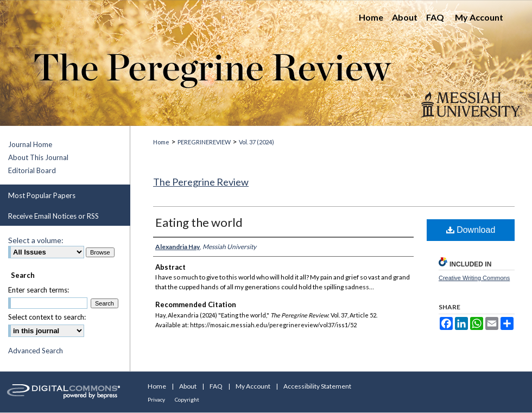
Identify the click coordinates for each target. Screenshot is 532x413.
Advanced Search (36, 351)
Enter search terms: (39, 290)
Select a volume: (36, 240)
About (188, 386)
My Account (253, 386)
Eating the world (199, 222)
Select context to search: (47, 317)
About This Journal (38, 157)
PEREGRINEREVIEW (204, 142)
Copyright (187, 399)
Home (161, 142)
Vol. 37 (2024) (256, 142)
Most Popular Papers (42, 195)
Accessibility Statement (317, 386)
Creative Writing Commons (474, 278)
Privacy (156, 399)
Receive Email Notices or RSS (53, 216)
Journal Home (30, 144)
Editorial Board (32, 170)
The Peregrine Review (201, 182)
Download (471, 230)
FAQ (216, 386)
